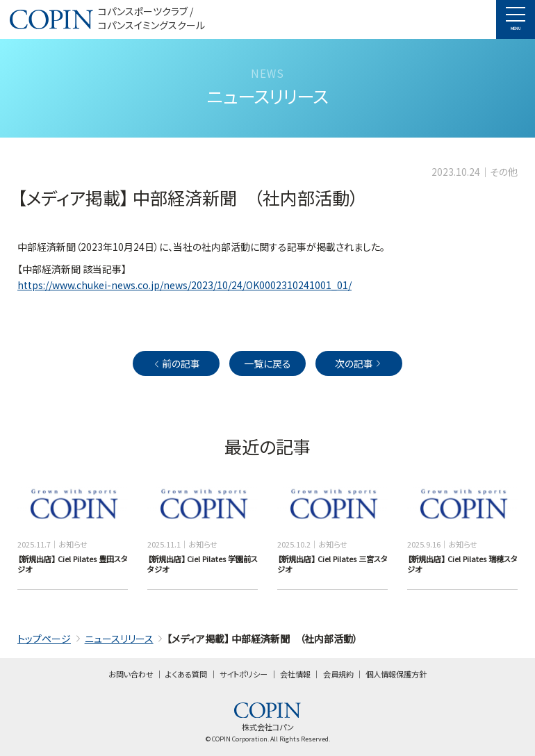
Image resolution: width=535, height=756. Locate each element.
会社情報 (295, 674)
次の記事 (359, 363)
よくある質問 (186, 674)
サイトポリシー (244, 674)
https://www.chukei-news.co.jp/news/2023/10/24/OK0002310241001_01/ (184, 285)
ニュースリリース (119, 639)
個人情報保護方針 (396, 674)
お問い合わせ (131, 674)
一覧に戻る (267, 363)
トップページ (44, 639)
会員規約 (338, 674)
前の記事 (176, 363)
